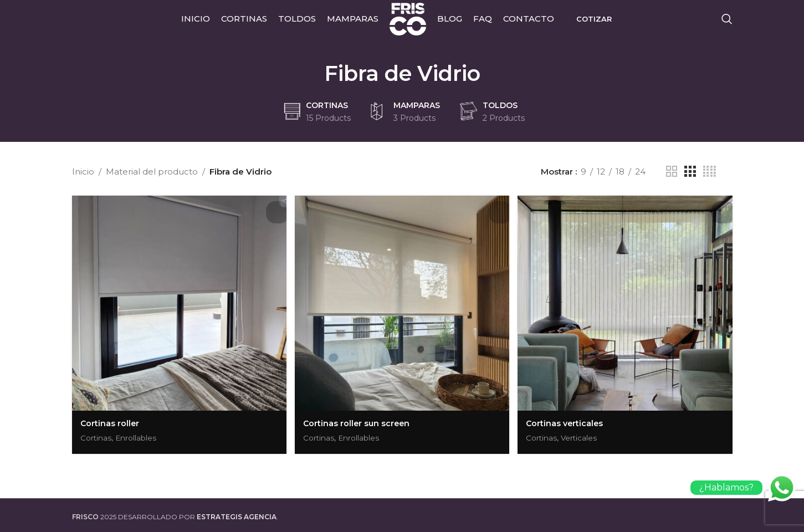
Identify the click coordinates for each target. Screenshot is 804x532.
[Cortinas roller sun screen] (402, 302)
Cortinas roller (110, 421)
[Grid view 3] (690, 172)
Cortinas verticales (568, 421)
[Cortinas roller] (178, 302)
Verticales (584, 436)
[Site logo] (408, 24)
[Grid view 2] (672, 172)
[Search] (727, 25)
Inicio (83, 172)
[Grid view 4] (710, 172)
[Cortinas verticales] (626, 302)
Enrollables (140, 436)
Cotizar (598, 24)
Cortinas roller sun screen (359, 421)
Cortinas (97, 436)
